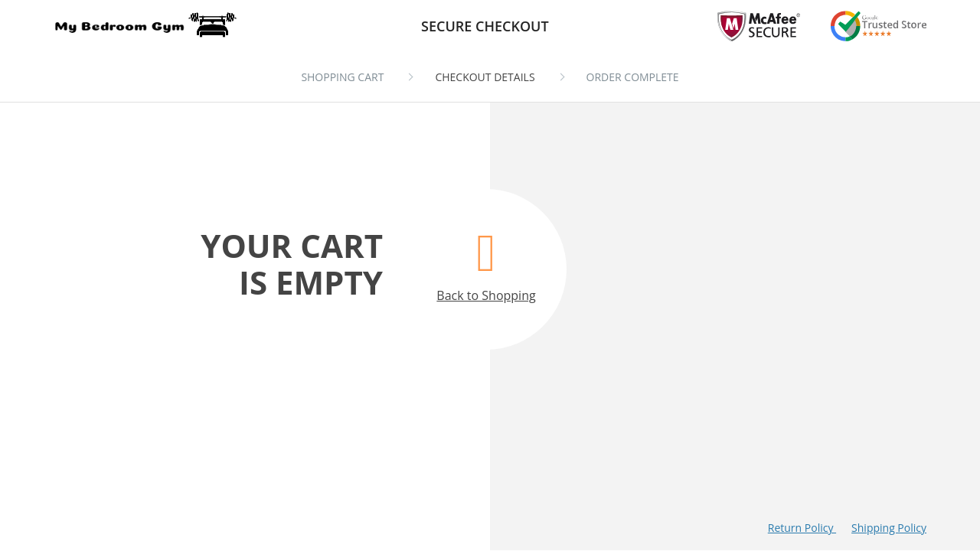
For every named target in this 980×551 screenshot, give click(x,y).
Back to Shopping (486, 259)
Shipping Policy (889, 528)
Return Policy (802, 528)
